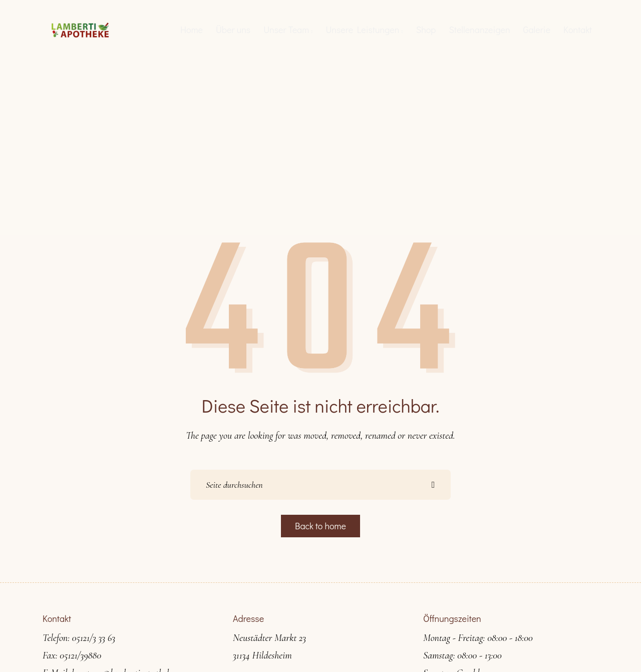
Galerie (537, 30)
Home (192, 30)
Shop (426, 30)
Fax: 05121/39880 (72, 655)
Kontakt (578, 30)
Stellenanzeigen (479, 30)
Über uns (233, 30)
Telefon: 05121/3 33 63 (79, 638)
